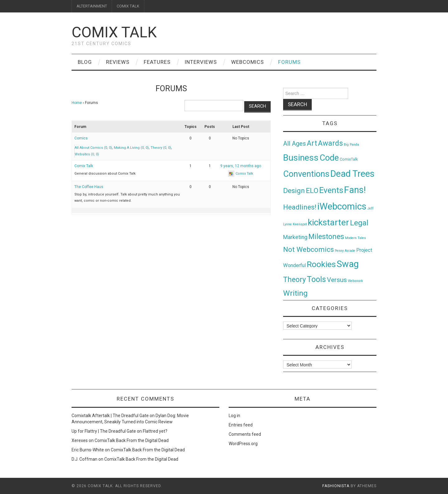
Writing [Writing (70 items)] (295, 293)
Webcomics (247, 62)
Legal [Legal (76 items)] (359, 223)
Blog (85, 62)
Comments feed (245, 434)
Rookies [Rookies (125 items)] (321, 264)
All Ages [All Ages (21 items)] (294, 144)
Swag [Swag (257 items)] (348, 264)
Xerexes (80, 440)
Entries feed (241, 425)
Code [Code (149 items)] (329, 158)
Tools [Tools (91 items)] (316, 279)
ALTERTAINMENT (92, 6)
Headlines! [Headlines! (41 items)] (300, 207)
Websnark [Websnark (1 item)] (355, 281)
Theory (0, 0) (161, 148)
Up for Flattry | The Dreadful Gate (104, 431)
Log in (234, 416)
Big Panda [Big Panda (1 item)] (351, 145)
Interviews (201, 62)
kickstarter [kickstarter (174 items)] (328, 222)
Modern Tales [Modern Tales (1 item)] (355, 238)
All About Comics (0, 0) (93, 148)
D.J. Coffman (84, 459)
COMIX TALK (128, 6)
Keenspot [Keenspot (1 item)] (300, 224)
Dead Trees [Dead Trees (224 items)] (352, 174)
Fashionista (336, 486)
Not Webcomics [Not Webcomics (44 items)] (308, 249)
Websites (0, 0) (87, 154)
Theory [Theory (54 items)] (294, 280)
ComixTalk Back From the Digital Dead (132, 440)
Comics (81, 138)
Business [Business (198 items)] (301, 158)
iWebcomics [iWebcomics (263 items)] (342, 206)
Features (157, 62)
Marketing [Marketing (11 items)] (295, 237)
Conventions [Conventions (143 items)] (306, 174)
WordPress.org (243, 444)
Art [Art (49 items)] (312, 143)
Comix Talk (114, 32)
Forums (289, 62)
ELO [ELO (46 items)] (312, 191)
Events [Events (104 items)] (331, 190)
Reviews (118, 62)
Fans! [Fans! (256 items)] (355, 190)
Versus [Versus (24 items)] (337, 280)
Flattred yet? (155, 431)
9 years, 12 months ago (241, 166)
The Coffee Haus (89, 187)
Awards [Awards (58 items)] (330, 143)
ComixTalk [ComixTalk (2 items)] (349, 159)
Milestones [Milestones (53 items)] (326, 237)
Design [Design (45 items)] (294, 191)
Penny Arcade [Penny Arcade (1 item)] (345, 251)
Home (77, 103)
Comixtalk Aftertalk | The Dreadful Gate (110, 416)
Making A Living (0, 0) (131, 148)
